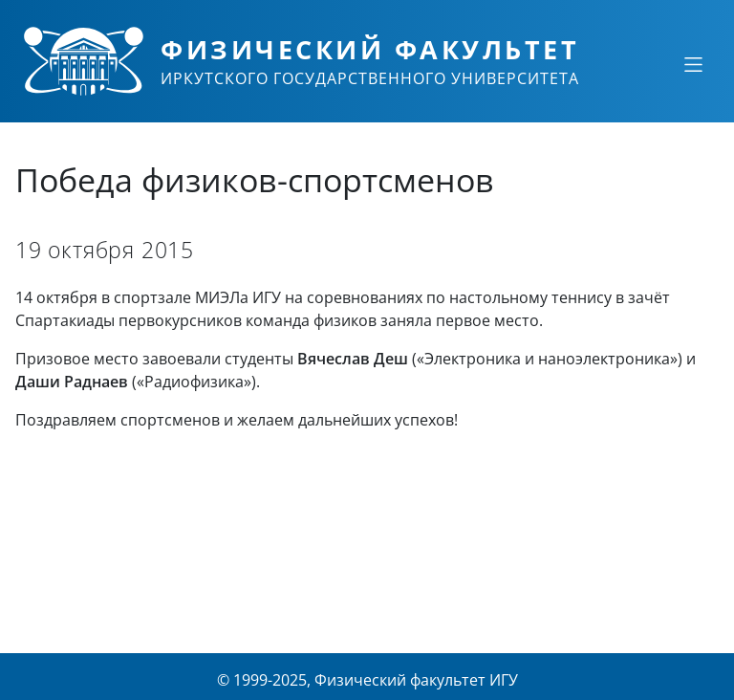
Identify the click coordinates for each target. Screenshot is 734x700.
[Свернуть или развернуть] (693, 64)
